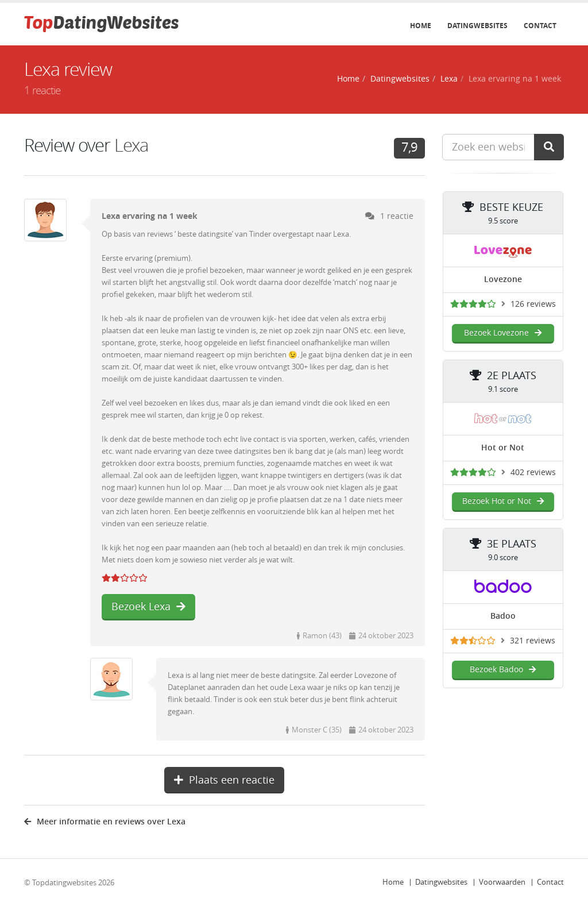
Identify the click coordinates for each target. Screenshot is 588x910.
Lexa (449, 79)
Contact (540, 26)
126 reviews (533, 304)
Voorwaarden (502, 882)
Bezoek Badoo (503, 670)
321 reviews (533, 641)
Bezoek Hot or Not (503, 501)
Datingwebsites (477, 26)
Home (421, 26)
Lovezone (503, 279)
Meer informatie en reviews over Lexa (105, 822)
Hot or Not (503, 448)
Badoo (503, 616)
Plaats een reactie (224, 780)
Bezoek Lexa (148, 607)
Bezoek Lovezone (503, 333)
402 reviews (533, 473)
